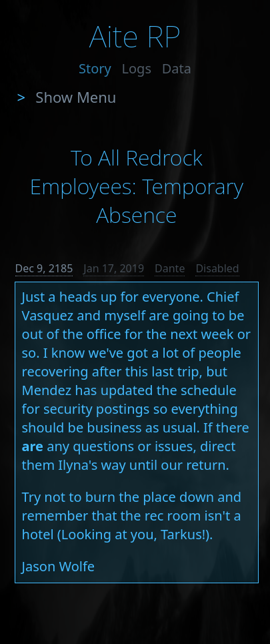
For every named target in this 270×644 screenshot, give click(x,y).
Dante (170, 268)
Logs (137, 68)
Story (95, 68)
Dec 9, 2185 (44, 268)
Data (177, 68)
